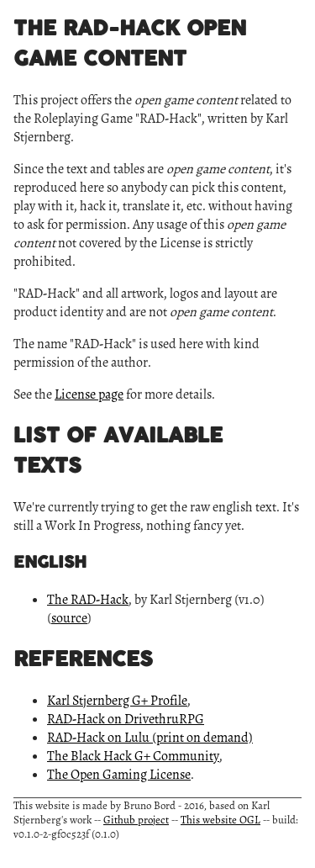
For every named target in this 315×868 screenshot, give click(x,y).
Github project (136, 820)
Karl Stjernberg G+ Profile (117, 701)
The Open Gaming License (119, 775)
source (69, 618)
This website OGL (220, 820)
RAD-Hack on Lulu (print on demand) (150, 738)
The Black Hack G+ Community (133, 756)
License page (89, 394)
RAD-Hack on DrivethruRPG (126, 719)
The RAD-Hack (88, 600)
